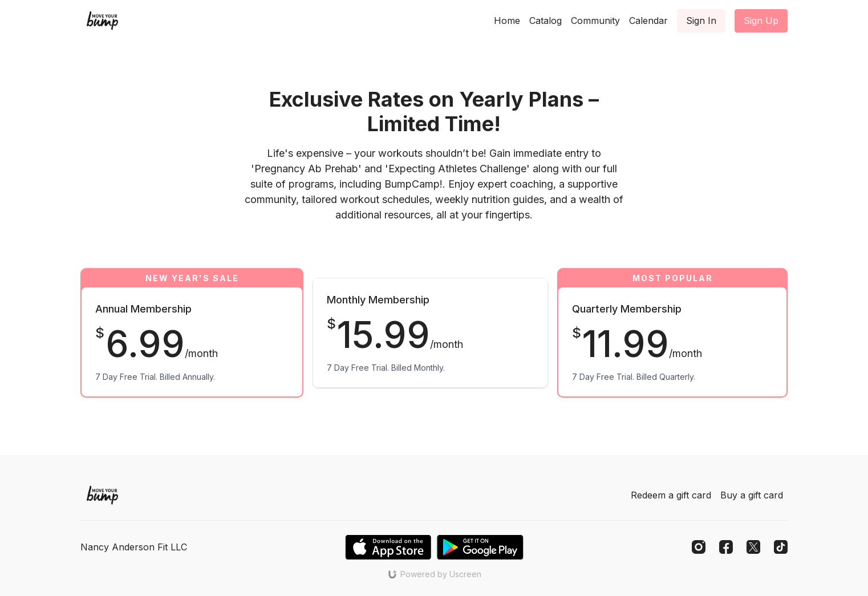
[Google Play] (480, 547)
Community (595, 21)
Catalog (545, 21)
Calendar (648, 21)
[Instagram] (699, 547)
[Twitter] (753, 547)
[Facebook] (726, 547)
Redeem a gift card (671, 495)
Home (507, 21)
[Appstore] (388, 547)
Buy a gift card (752, 495)
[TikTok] (781, 547)
